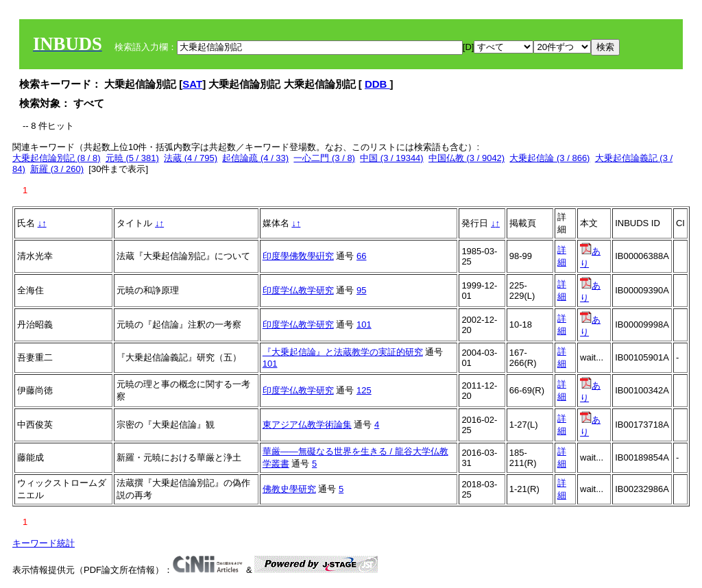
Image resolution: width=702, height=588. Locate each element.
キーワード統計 (44, 543)
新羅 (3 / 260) (57, 169)
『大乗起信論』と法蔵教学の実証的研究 (343, 352)
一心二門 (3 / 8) (324, 158)
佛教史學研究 (289, 489)
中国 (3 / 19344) (392, 158)
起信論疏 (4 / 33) (255, 158)
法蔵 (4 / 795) (191, 158)
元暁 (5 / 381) (132, 158)
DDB (377, 84)
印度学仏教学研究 (298, 290)
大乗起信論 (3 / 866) (549, 158)
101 (364, 324)
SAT (192, 84)
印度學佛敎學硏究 (298, 256)
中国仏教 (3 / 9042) (467, 158)
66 (361, 256)
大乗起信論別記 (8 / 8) (57, 158)
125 (364, 390)
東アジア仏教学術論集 (307, 425)
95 (361, 290)
